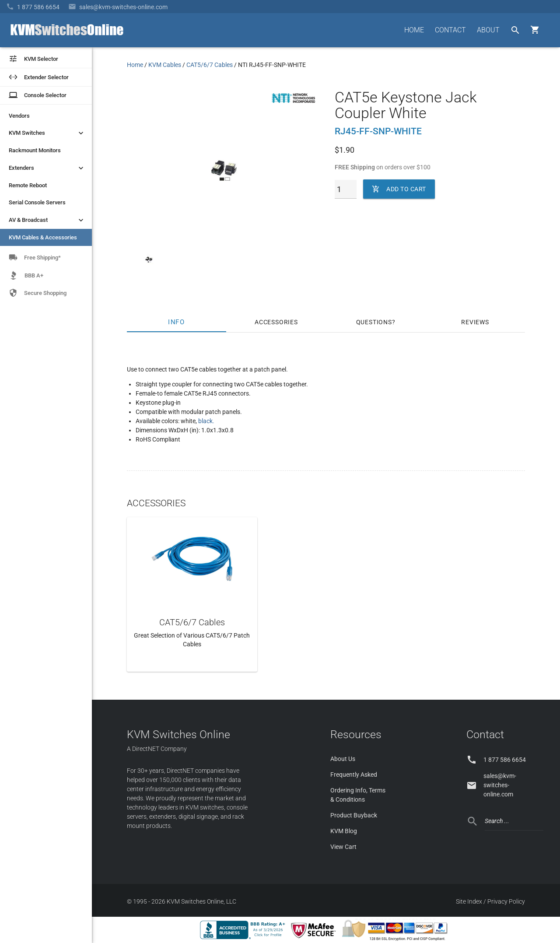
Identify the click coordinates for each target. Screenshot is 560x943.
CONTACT (450, 30)
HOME (414, 30)
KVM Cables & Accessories (43, 237)
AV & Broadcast (47, 220)
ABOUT (488, 30)
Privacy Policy (506, 901)
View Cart (343, 847)
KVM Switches (47, 133)
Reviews (475, 322)
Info (177, 322)
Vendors (19, 116)
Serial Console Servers (37, 202)
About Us (343, 759)
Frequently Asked (354, 775)
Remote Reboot (28, 185)
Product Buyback (354, 815)
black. (206, 421)
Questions (374, 322)
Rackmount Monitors (35, 150)
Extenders (47, 168)
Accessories (276, 322)
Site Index (469, 901)
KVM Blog (344, 831)
